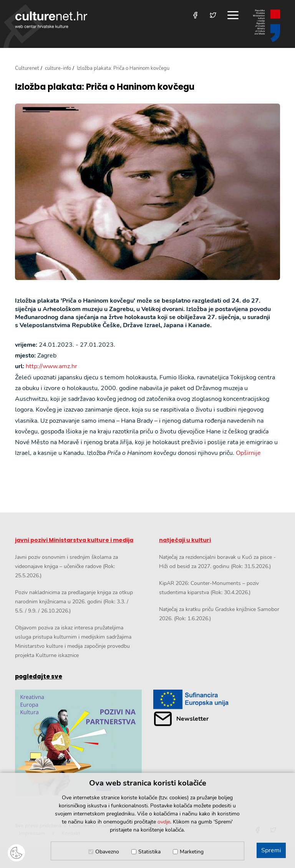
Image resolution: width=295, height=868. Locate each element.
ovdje (164, 822)
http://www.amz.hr (51, 366)
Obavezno (107, 852)
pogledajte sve (39, 676)
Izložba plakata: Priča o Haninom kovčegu (105, 87)
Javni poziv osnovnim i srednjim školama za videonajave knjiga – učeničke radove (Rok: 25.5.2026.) (66, 566)
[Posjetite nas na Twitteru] (213, 15)
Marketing (192, 852)
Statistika (149, 852)
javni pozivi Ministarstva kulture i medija (74, 540)
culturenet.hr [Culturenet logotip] (51, 20)
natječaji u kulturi (185, 540)
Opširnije (248, 453)
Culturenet (27, 68)
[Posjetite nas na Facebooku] (195, 15)
